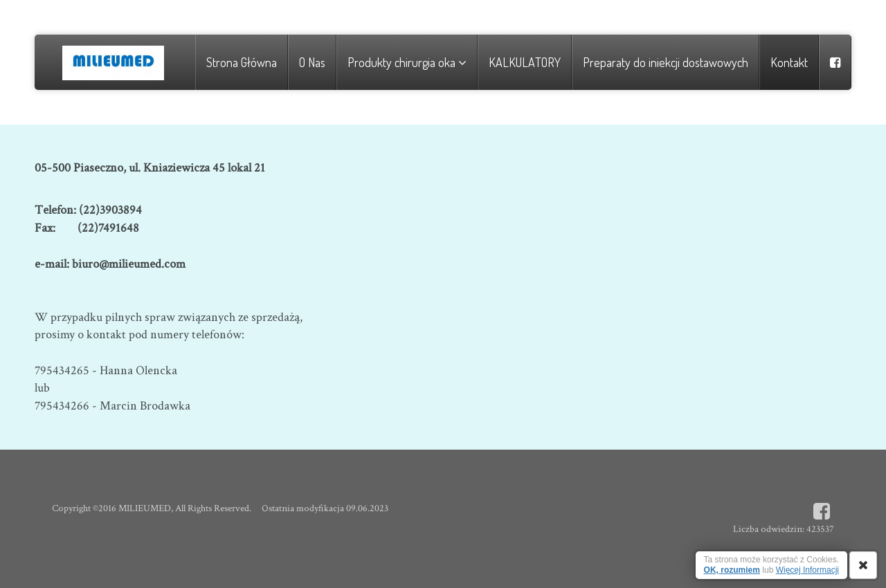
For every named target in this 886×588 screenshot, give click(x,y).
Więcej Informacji (807, 570)
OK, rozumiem (732, 570)
